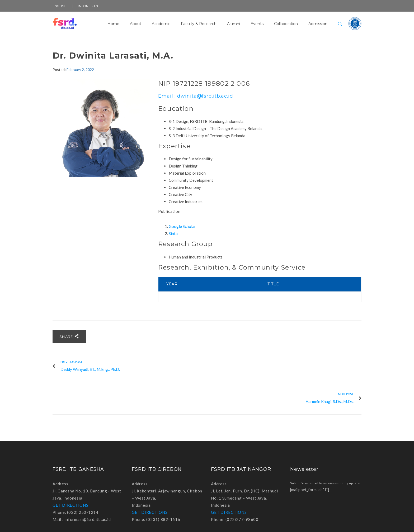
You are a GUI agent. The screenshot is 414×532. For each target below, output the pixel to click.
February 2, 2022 (80, 70)
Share (69, 336)
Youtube (345, 522)
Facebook (334, 522)
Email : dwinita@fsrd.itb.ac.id (196, 96)
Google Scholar (182, 226)
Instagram (357, 522)
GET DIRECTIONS (70, 473)
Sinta (173, 233)
